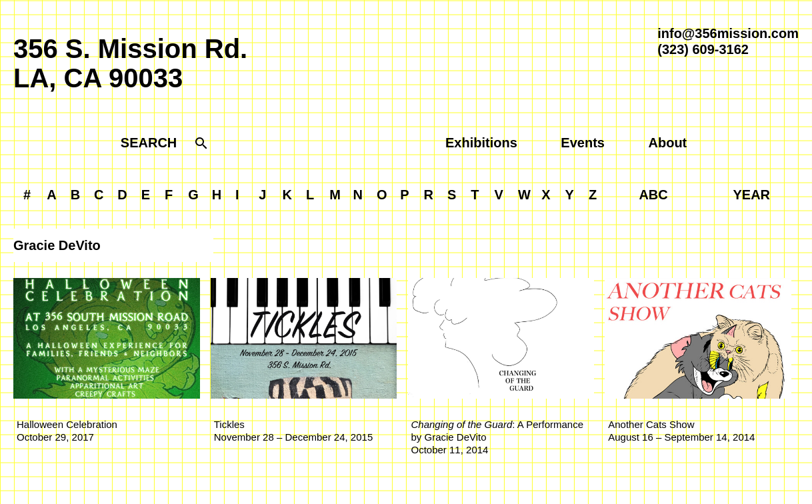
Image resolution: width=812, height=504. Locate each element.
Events (583, 143)
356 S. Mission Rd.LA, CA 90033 (130, 63)
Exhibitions (481, 143)
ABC (653, 195)
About (668, 143)
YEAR (752, 195)
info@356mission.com (728, 33)
